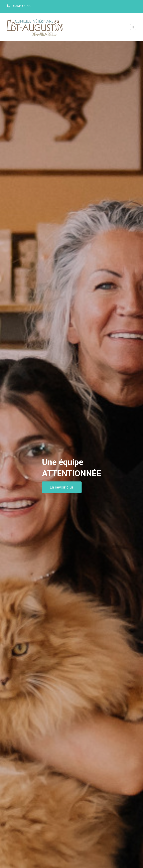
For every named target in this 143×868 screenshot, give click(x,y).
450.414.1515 (22, 6)
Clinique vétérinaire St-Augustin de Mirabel (35, 27)
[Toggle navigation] (133, 27)
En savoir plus (62, 487)
